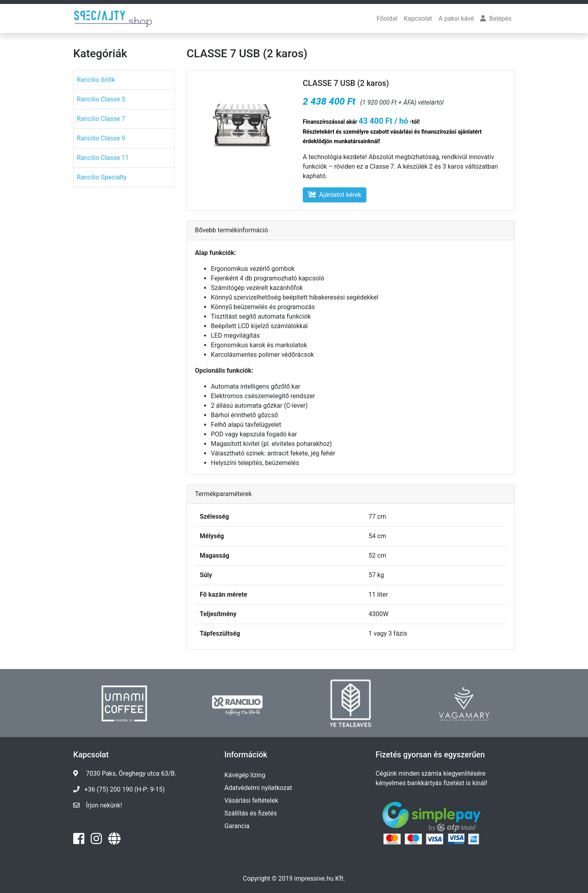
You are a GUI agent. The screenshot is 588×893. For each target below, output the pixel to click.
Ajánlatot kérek (335, 195)
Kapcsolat (418, 18)
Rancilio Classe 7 (101, 119)
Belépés (496, 18)
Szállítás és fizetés (251, 813)
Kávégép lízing (245, 775)
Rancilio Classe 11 (103, 158)
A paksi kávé (456, 18)
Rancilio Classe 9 (101, 138)
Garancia (237, 826)
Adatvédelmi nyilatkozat (258, 788)
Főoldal (387, 18)
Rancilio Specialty (102, 177)
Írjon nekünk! (104, 805)
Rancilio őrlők (96, 80)
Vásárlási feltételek (251, 801)
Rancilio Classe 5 (101, 99)
